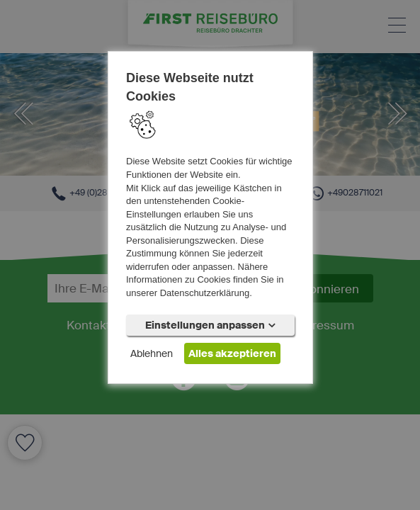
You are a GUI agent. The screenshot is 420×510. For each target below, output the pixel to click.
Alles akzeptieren (232, 353)
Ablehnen (152, 353)
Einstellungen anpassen (210, 325)
